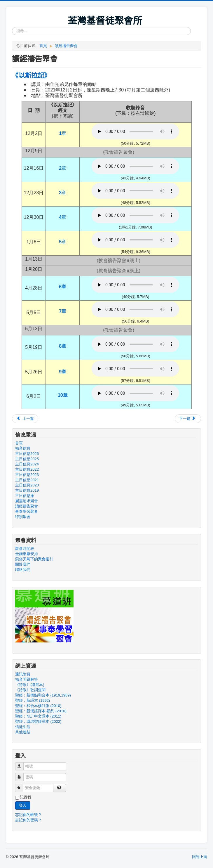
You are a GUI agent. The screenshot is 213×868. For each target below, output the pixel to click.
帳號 (22, 764)
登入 (23, 805)
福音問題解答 (27, 679)
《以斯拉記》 (31, 75)
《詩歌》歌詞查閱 (30, 690)
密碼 (22, 775)
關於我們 (23, 564)
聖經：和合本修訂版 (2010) (38, 706)
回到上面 (200, 857)
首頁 (19, 443)
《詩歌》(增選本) (30, 685)
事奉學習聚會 (27, 511)
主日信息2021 (27, 480)
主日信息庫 (25, 496)
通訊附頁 (23, 674)
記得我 (26, 797)
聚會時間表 (25, 549)
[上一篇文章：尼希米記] (25, 419)
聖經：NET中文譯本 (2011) (38, 716)
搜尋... (12, 27)
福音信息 (23, 448)
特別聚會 (23, 517)
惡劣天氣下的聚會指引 (34, 559)
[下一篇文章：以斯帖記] (188, 419)
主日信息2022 (27, 469)
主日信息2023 (27, 475)
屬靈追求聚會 (27, 501)
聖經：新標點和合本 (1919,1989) (43, 695)
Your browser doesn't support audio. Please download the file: (135, 131)
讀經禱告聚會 (27, 506)
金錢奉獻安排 (27, 554)
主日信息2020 (27, 485)
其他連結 (23, 732)
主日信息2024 (27, 464)
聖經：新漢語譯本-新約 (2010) (41, 711)
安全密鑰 (22, 785)
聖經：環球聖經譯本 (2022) (38, 721)
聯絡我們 (23, 570)
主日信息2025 (27, 459)
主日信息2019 (27, 490)
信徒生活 (23, 727)
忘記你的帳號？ (28, 815)
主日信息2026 (27, 454)
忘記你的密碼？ (28, 820)
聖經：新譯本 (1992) (33, 700)
